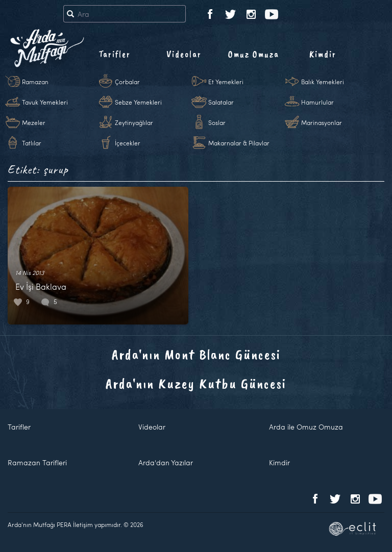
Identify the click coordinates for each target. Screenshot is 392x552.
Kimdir (323, 54)
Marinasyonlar (322, 122)
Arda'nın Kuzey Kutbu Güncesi (196, 383)
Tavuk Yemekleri (45, 102)
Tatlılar (32, 143)
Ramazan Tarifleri (37, 462)
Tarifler (115, 54)
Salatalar (221, 102)
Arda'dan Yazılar (166, 462)
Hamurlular (317, 102)
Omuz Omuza (254, 54)
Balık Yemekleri (323, 82)
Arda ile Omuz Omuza (306, 427)
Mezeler (34, 122)
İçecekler (128, 143)
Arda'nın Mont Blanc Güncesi (196, 354)
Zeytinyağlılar (134, 122)
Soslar (217, 122)
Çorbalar (127, 82)
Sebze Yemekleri (138, 102)
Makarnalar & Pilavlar (239, 143)
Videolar (184, 54)
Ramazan (35, 82)
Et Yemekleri (226, 82)
